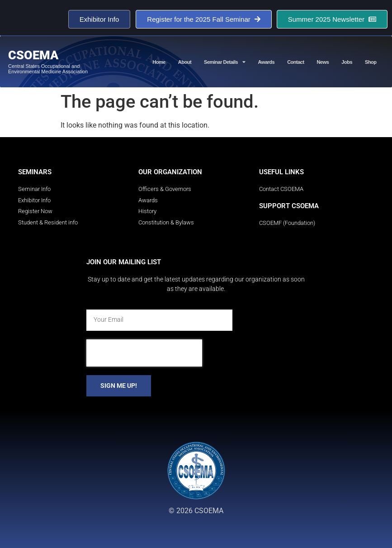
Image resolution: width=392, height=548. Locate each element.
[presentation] (144, 353)
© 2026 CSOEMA (196, 511)
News (323, 62)
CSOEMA (33, 55)
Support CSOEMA (289, 206)
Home (159, 62)
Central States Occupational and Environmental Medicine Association (48, 69)
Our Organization (170, 172)
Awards (267, 62)
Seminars (35, 172)
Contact (295, 62)
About (185, 62)
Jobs (347, 62)
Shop (371, 62)
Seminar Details (225, 62)
